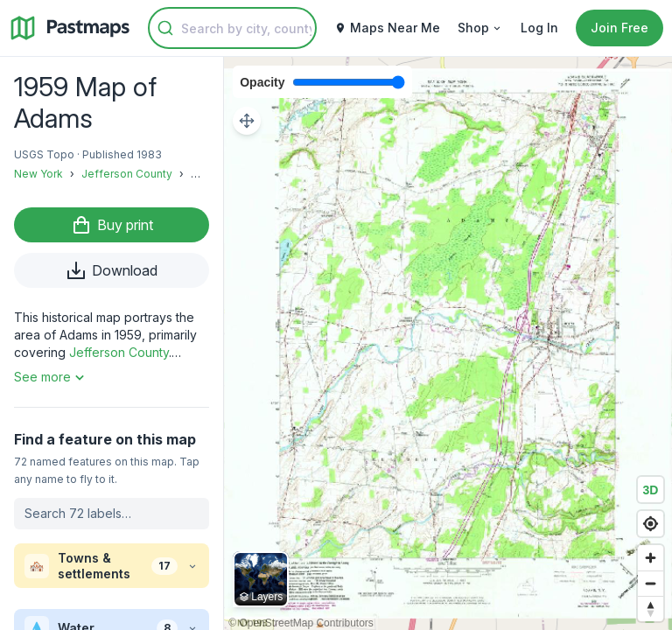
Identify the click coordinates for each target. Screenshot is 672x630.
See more (51, 377)
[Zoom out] (651, 583)
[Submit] (165, 28)
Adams (209, 174)
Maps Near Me (387, 28)
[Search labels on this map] (112, 514)
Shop (480, 28)
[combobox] (232, 28)
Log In (539, 28)
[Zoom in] (651, 558)
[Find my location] (651, 524)
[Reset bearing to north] (651, 609)
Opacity (262, 82)
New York (38, 174)
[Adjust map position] (247, 121)
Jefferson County (127, 174)
